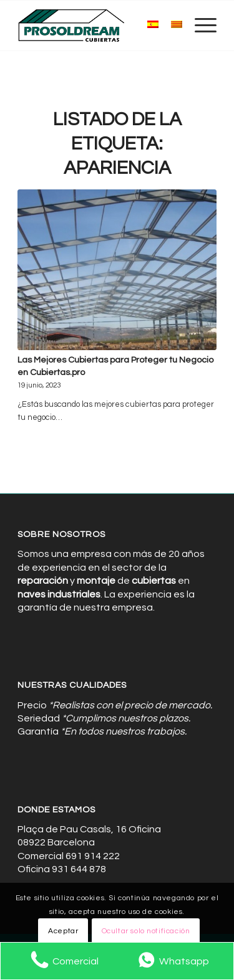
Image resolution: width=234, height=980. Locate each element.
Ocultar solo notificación (146, 931)
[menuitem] (199, 26)
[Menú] (199, 26)
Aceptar (63, 931)
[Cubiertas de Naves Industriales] (97, 26)
